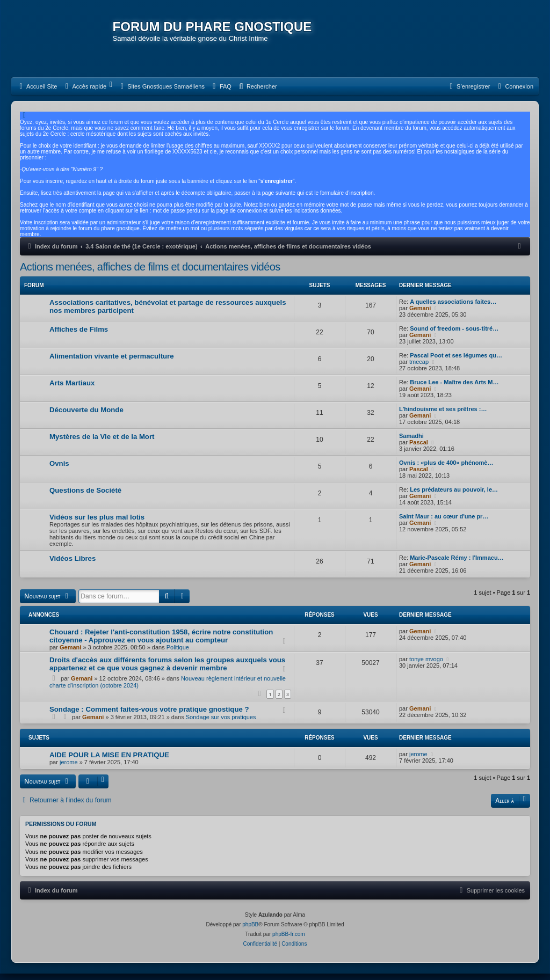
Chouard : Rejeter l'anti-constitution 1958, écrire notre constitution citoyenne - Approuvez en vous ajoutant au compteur (161, 643)
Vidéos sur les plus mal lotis (97, 525)
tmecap (419, 369)
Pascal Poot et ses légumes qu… (456, 363)
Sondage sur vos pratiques (221, 724)
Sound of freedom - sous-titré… (454, 336)
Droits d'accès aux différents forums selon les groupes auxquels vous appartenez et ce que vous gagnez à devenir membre (167, 671)
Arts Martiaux (72, 390)
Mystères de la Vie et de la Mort (102, 444)
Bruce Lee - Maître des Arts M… (454, 390)
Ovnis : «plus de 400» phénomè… (446, 470)
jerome (69, 769)
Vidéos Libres (73, 566)
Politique (178, 654)
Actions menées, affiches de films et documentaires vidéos (150, 274)
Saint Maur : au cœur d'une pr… (444, 524)
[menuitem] (37, 94)
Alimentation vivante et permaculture (112, 364)
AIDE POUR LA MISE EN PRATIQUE (109, 762)
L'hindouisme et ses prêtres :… (443, 416)
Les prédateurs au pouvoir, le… (454, 497)
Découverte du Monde (86, 417)
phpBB (250, 931)
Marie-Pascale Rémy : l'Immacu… (457, 565)
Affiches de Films (79, 337)
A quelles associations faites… (453, 309)
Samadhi (411, 443)
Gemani (420, 316)
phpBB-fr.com (289, 941)
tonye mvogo (426, 666)
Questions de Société (85, 498)
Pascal (419, 450)
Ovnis (59, 471)
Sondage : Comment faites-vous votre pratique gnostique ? (149, 716)
